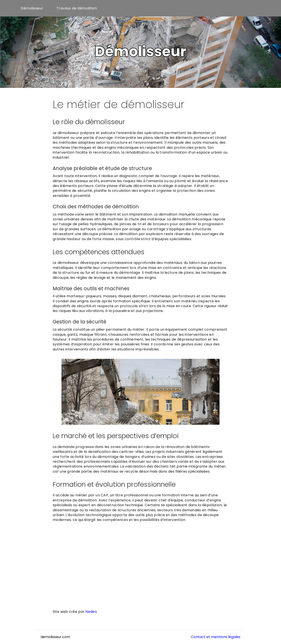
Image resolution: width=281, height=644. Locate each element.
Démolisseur (32, 8)
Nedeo (91, 612)
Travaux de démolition (77, 8)
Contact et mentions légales (216, 637)
